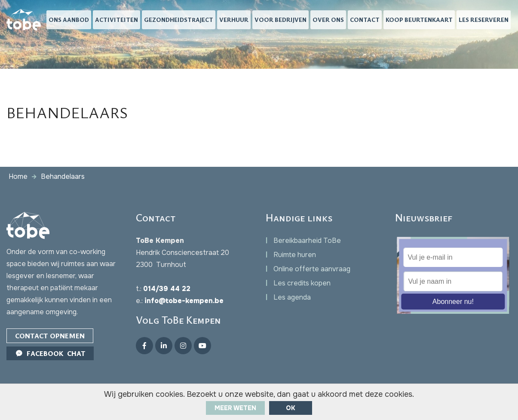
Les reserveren (484, 20)
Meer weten (235, 408)
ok (291, 408)
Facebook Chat (50, 353)
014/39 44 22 (167, 289)
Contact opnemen (50, 336)
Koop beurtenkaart (419, 20)
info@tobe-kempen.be (184, 301)
